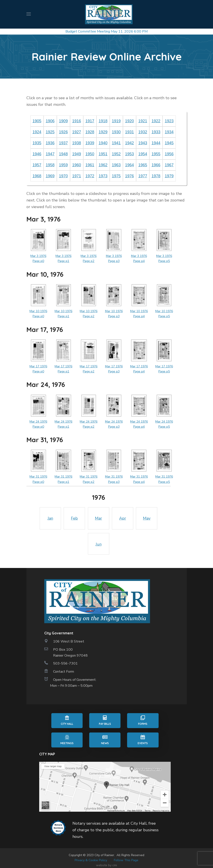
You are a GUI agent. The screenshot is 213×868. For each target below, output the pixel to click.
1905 (37, 121)
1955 (156, 154)
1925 (50, 132)
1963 (116, 165)
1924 (37, 132)
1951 (103, 154)
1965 (143, 165)
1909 (63, 121)
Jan (50, 518)
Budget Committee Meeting (88, 31)
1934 (169, 132)
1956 (169, 154)
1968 (37, 176)
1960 (77, 165)
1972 (90, 176)
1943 (143, 143)
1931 (130, 132)
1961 (90, 165)
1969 (50, 176)
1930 (116, 132)
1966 (156, 165)
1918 (103, 121)
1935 (37, 143)
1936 (50, 143)
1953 (130, 154)
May (147, 518)
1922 (156, 121)
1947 (50, 154)
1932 (143, 132)
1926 (63, 132)
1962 (103, 165)
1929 (103, 132)
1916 (77, 121)
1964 (130, 165)
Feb (74, 518)
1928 (90, 132)
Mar (98, 518)
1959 (63, 165)
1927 (77, 132)
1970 (63, 176)
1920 (130, 121)
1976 (130, 176)
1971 (77, 176)
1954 (143, 154)
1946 (37, 154)
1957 (37, 165)
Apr (123, 518)
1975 (116, 176)
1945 (169, 143)
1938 (77, 143)
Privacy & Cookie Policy (91, 860)
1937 (63, 143)
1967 (169, 165)
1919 (116, 121)
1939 (90, 143)
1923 (169, 121)
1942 (130, 143)
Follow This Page (126, 860)
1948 (63, 154)
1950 (90, 154)
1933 (156, 132)
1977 (143, 176)
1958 (50, 165)
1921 (143, 121)
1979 (169, 176)
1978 (156, 176)
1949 (77, 154)
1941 (116, 143)
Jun (99, 544)
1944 (156, 143)
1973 (103, 176)
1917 (90, 121)
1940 (103, 143)
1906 (50, 121)
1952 (116, 154)
